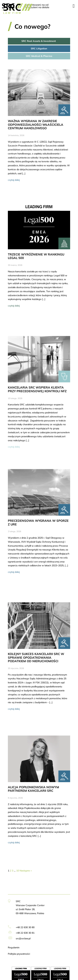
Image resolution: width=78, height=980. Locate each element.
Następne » (26, 871)
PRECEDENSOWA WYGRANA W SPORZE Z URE (38, 523)
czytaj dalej (14, 180)
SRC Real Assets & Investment (39, 41)
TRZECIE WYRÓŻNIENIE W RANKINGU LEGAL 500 (36, 256)
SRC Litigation (39, 49)
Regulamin (14, 947)
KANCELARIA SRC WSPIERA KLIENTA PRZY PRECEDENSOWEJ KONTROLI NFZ (37, 389)
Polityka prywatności (19, 954)
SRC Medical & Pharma (39, 56)
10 (18, 871)
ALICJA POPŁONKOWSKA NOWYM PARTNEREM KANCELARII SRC (33, 789)
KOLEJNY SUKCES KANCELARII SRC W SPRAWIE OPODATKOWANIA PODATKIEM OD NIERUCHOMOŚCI (36, 658)
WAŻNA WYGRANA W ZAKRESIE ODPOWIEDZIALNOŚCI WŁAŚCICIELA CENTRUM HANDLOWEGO (36, 125)
